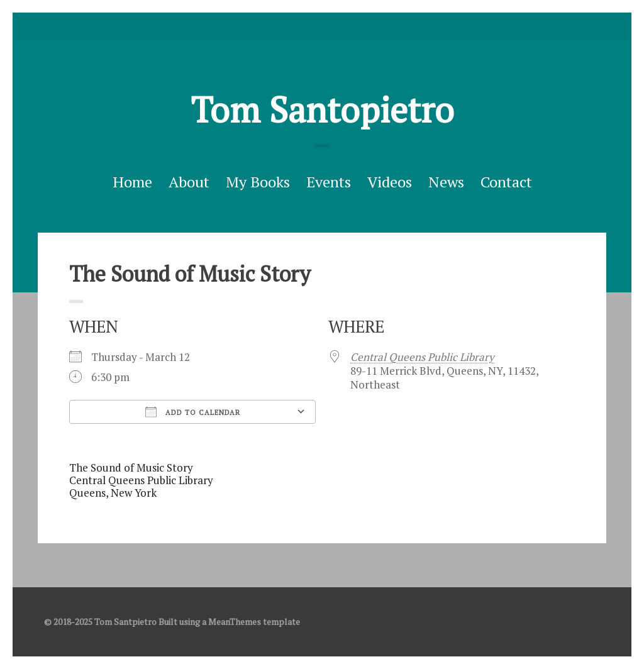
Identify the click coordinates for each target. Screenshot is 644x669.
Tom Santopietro (322, 109)
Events (329, 182)
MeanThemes (235, 622)
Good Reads (341, 26)
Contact (506, 182)
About (189, 182)
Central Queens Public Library (422, 357)
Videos (390, 182)
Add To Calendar (193, 412)
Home (132, 182)
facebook (322, 26)
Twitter (303, 26)
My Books (258, 182)
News (446, 182)
